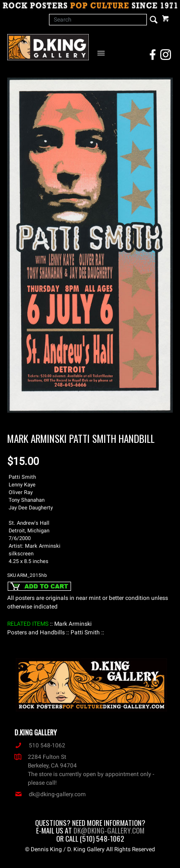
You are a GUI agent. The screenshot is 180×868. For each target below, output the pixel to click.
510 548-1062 (40, 745)
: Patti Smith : (85, 632)
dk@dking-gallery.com (50, 794)
